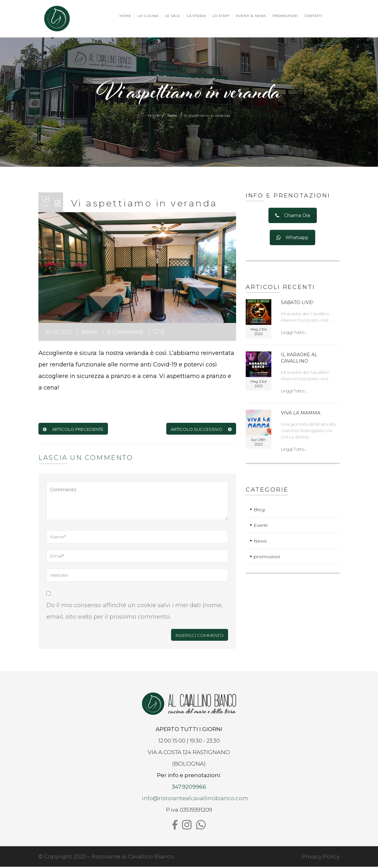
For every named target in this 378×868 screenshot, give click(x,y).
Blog (259, 511)
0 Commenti (125, 334)
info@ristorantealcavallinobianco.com (195, 800)
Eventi (261, 526)
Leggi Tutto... (294, 334)
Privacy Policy (321, 858)
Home (154, 117)
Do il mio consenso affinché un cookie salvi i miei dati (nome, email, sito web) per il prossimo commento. (135, 613)
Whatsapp (292, 239)
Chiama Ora (293, 217)
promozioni (267, 558)
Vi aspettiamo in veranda (144, 205)
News (172, 117)
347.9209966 (189, 788)
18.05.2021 (58, 334)
